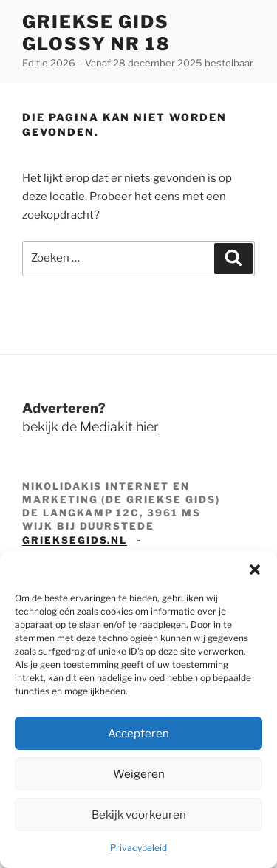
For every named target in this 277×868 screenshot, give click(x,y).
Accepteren (138, 734)
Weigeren (139, 774)
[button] (255, 570)
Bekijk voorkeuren (139, 815)
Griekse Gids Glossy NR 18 (96, 33)
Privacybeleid (138, 848)
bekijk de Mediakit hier (90, 427)
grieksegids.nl (75, 540)
